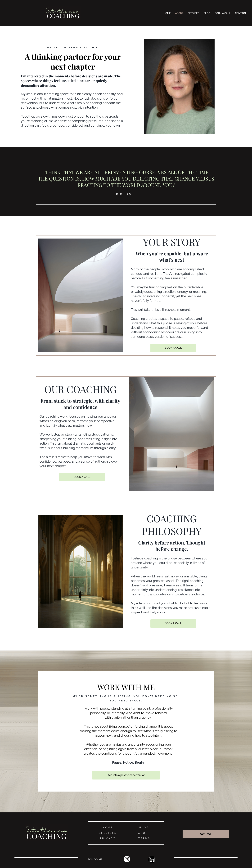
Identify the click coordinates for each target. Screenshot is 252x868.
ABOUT (179, 13)
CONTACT (241, 13)
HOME (167, 13)
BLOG (207, 13)
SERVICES (194, 13)
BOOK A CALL (223, 13)
